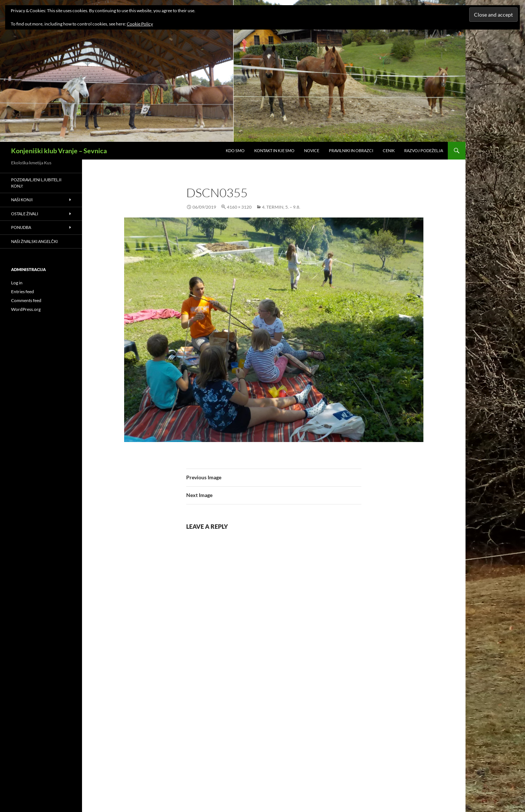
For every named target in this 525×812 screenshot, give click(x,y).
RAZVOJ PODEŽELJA (424, 150)
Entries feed (23, 292)
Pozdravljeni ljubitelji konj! (36, 183)
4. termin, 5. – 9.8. (281, 207)
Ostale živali (25, 214)
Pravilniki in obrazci (351, 150)
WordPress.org (26, 309)
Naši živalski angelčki (34, 241)
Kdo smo (235, 150)
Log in (17, 283)
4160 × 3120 (239, 207)
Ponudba (21, 227)
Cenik (389, 150)
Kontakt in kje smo (274, 150)
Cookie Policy (140, 24)
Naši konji (22, 200)
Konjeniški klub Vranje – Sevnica (59, 151)
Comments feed (26, 300)
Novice (312, 150)
